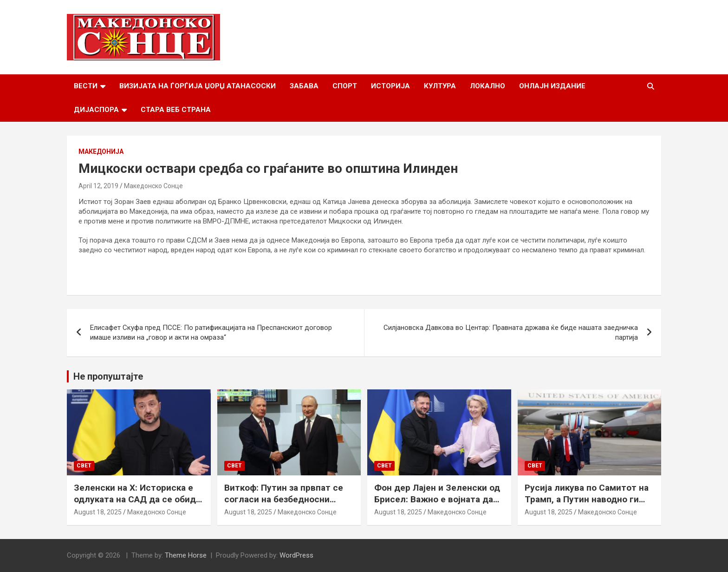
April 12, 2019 (98, 186)
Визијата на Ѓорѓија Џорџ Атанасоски (198, 86)
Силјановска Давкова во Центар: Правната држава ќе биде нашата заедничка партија (511, 332)
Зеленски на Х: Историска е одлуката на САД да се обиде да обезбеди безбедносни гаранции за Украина (137, 505)
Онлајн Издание (552, 86)
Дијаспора (96, 110)
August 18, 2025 (98, 512)
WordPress (296, 555)
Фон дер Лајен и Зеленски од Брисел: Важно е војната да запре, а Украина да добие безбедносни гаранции (437, 505)
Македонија (101, 151)
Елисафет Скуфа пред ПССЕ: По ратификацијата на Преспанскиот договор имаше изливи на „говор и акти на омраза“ (211, 332)
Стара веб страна (176, 110)
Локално (487, 86)
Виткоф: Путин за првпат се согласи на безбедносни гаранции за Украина (284, 499)
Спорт (345, 86)
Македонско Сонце (153, 186)
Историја (390, 86)
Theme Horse (186, 555)
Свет (84, 466)
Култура (440, 86)
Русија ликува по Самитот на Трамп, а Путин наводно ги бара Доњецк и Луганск (587, 499)
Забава (304, 86)
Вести (86, 86)
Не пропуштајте (108, 376)
